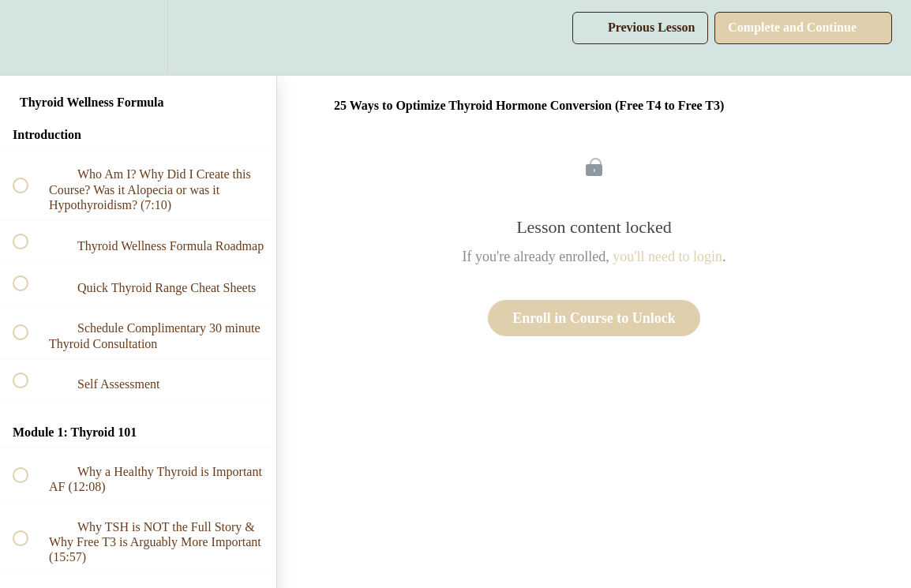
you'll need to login (667, 257)
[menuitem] (138, 37)
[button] (29, 37)
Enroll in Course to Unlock (594, 318)
